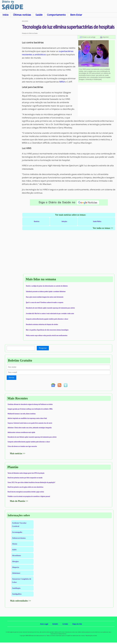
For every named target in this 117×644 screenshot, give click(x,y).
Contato (65, 624)
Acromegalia (17, 532)
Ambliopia (16, 588)
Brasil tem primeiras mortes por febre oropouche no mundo (25, 478)
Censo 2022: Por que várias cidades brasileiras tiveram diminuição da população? (31, 482)
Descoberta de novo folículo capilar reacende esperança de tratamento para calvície (50, 308)
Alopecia (16, 567)
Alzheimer (16, 573)
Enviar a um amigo (89, 37)
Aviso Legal (44, 624)
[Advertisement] (11, 57)
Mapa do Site (77, 624)
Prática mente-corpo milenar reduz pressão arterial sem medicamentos (47, 335)
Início (6, 15)
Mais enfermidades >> (21, 601)
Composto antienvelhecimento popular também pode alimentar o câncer (47, 319)
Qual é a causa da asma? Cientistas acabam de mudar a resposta (45, 302)
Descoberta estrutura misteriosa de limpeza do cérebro (42, 324)
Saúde (39, 15)
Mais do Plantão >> (19, 501)
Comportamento (56, 15)
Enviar (12, 377)
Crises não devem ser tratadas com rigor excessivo (22, 446)
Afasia (15, 544)
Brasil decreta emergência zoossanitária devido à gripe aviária (26, 492)
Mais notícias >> (18, 453)
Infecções (64, 221)
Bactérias (37, 221)
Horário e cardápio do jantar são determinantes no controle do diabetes (47, 286)
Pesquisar (43, 348)
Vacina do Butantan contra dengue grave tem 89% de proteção (26, 473)
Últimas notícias (22, 15)
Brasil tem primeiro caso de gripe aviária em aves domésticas (26, 487)
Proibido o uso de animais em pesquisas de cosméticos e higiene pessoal (29, 496)
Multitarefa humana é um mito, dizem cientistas (22, 414)
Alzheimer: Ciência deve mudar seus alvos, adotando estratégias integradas (30, 428)
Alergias (15, 561)
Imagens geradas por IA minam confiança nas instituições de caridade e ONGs (30, 409)
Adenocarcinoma (19, 538)
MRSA (62, 82)
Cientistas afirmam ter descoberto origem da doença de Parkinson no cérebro (30, 404)
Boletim (55, 624)
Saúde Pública (97, 221)
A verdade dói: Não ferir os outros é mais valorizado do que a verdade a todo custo (50, 313)
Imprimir (106, 37)
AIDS (14, 550)
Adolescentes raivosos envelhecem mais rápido (21, 432)
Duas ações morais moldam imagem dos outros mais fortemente (45, 297)
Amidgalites (17, 594)
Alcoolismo (16, 555)
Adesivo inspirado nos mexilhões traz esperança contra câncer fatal (27, 418)
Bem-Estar (76, 15)
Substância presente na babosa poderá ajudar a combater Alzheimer (46, 291)
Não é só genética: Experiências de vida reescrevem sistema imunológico (47, 330)
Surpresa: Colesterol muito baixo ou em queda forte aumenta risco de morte (30, 423)
